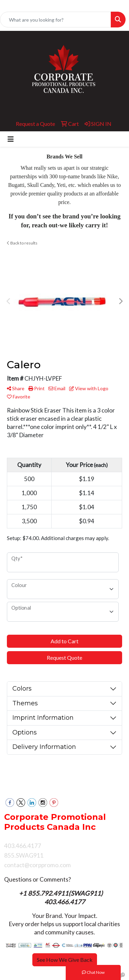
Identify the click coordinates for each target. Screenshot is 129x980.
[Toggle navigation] (11, 139)
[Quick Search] (56, 20)
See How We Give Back (65, 960)
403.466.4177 (65, 902)
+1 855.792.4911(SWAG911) (62, 893)
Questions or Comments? (37, 879)
